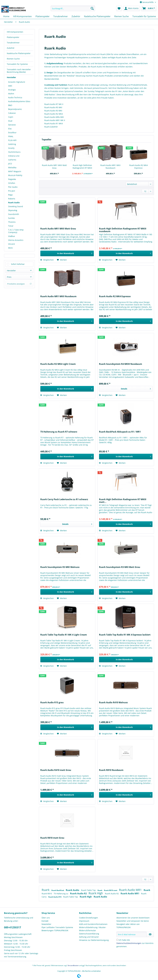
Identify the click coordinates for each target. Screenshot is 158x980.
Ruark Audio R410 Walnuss (113, 703)
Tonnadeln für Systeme (17, 64)
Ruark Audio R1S (55, 897)
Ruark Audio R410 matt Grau (56, 770)
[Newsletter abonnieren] (150, 934)
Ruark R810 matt (111, 890)
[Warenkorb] (149, 8)
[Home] (6, 16)
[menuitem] (73, 10)
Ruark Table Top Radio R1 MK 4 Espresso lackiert (125, 635)
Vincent (12, 244)
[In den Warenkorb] (67, 253)
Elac (10, 129)
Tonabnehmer (13, 43)
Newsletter (46, 924)
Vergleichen (47, 260)
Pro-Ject (12, 191)
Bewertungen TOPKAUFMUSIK (55, 930)
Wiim (10, 248)
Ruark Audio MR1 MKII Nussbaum (110, 167)
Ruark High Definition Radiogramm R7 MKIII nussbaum (82, 167)
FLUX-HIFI (12, 140)
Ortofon (12, 183)
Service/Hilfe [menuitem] (147, 2)
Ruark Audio (14, 203)
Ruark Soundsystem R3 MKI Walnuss (60, 567)
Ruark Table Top (89, 890)
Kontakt (45, 921)
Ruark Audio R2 (79, 893)
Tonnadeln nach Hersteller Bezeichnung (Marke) (19, 71)
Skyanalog (13, 210)
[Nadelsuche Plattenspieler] (97, 16)
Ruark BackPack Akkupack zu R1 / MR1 (120, 432)
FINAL (11, 136)
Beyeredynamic (15, 109)
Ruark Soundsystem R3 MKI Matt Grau (120, 567)
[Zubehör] (76, 16)
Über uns (46, 918)
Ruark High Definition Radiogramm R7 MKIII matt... (123, 501)
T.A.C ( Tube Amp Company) (16, 231)
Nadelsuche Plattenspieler (19, 53)
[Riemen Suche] (121, 16)
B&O (10, 105)
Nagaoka (12, 179)
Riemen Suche (13, 59)
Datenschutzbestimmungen (129, 943)
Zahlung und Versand (89, 937)
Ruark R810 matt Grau (52, 838)
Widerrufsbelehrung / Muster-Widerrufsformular (93, 929)
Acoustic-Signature (17, 82)
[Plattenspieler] (43, 16)
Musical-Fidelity (15, 175)
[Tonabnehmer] (61, 16)
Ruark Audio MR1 (131, 890)
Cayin (11, 117)
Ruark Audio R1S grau (52, 703)
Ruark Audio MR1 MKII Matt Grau (54, 167)
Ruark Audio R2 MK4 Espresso (139, 167)
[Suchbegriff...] (73, 8)
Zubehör (11, 48)
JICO (10, 164)
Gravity (11, 148)
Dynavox (12, 125)
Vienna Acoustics (16, 240)
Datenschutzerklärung (89, 934)
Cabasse (12, 113)
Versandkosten (73, 965)
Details (136, 388)
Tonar (11, 226)
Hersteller (11, 77)
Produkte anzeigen (19, 284)
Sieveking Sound (16, 206)
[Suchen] (92, 8)
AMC (10, 86)
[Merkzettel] (119, 8)
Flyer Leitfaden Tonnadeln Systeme (57, 927)
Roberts (12, 199)
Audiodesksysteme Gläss (19, 101)
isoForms (12, 160)
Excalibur (12, 132)
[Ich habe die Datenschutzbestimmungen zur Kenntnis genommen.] (117, 940)
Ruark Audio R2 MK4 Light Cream (58, 364)
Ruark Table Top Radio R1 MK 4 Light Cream (64, 635)
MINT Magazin (15, 171)
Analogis (12, 90)
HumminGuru (14, 152)
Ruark (46, 890)
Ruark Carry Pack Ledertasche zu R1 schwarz (64, 499)
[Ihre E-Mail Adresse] (131, 934)
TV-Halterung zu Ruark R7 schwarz (59, 432)
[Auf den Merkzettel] (62, 260)
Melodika (12, 167)
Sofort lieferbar (18, 264)
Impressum (84, 921)
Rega (10, 195)
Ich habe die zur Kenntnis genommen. (135, 943)
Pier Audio (13, 187)
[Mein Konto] (132, 8)
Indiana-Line (14, 156)
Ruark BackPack (58, 890)
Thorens (12, 222)
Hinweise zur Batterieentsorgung (94, 940)
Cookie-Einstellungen (89, 918)
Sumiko (11, 218)
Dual (10, 121)
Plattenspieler (13, 37)
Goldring (12, 144)
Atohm (11, 94)
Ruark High (96, 893)
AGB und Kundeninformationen (93, 924)
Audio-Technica (15, 97)
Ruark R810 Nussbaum (111, 770)
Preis (9, 277)
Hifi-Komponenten (15, 32)
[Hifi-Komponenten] (22, 16)
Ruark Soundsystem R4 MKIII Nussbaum (121, 364)
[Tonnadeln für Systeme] (144, 16)
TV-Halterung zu (61, 894)
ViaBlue (12, 236)
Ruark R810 (47, 894)
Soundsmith (14, 214)
